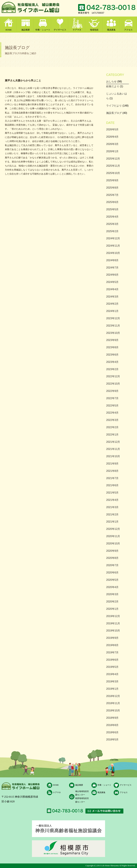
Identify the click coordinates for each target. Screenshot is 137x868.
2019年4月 (112, 674)
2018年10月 (113, 710)
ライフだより (114, 106)
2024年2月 (112, 304)
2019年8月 (112, 645)
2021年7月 (112, 478)
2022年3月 (112, 420)
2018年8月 (112, 725)
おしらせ (111, 81)
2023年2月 (112, 369)
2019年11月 (113, 623)
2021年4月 (112, 500)
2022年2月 (112, 427)
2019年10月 (113, 631)
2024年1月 (112, 311)
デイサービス (60, 30)
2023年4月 (112, 362)
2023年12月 (113, 318)
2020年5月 (112, 580)
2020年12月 (113, 529)
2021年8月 (112, 471)
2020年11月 (113, 536)
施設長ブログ (114, 113)
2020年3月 (112, 594)
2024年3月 (112, 297)
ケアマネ (77, 30)
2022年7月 (112, 398)
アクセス (128, 30)
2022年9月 (112, 391)
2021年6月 (112, 485)
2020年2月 (112, 602)
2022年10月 (113, 384)
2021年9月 (112, 464)
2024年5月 (112, 282)
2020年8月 (112, 558)
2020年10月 (113, 544)
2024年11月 (113, 246)
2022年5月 (112, 406)
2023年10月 (113, 333)
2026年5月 (112, 129)
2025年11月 (113, 166)
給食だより (113, 86)
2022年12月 (113, 376)
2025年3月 (112, 224)
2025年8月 (112, 188)
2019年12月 (113, 616)
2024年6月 (112, 275)
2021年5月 (112, 493)
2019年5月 (112, 667)
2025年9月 (112, 180)
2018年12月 (113, 696)
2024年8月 (112, 260)
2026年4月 (112, 137)
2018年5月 (112, 740)
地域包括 (94, 30)
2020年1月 (112, 609)
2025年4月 (112, 217)
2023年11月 (113, 326)
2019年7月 (112, 652)
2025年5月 (112, 209)
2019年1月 (112, 689)
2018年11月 (113, 703)
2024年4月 (112, 289)
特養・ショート (43, 30)
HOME (9, 30)
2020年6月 (112, 573)
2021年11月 (113, 449)
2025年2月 (112, 231)
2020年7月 (112, 565)
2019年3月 (112, 681)
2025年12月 (113, 159)
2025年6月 (112, 202)
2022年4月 (112, 413)
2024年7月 (112, 268)
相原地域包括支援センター (82, 800)
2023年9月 (112, 340)
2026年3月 (112, 144)
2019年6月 (112, 660)
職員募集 (111, 30)
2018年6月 (112, 732)
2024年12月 (113, 238)
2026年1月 (112, 151)
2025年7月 (112, 195)
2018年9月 (112, 718)
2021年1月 (112, 522)
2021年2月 (112, 514)
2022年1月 (112, 435)
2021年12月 (113, 442)
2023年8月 (112, 347)
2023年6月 (112, 355)
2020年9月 (112, 551)
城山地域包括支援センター (82, 793)
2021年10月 (113, 456)
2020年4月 (112, 587)
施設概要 (26, 30)
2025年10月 (113, 173)
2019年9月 (112, 638)
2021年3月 (112, 507)
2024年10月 (113, 253)
